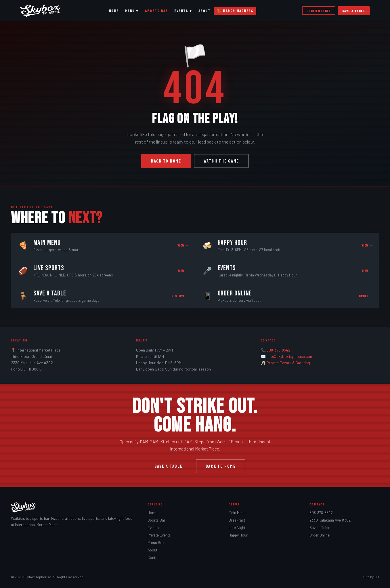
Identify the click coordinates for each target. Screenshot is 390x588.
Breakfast (237, 520)
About (204, 11)
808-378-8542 (279, 350)
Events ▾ (183, 11)
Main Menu (237, 513)
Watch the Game (221, 161)
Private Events (159, 535)
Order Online (319, 11)
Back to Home (166, 161)
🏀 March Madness (235, 11)
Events (153, 528)
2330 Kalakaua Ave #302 (330, 520)
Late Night (237, 528)
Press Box (156, 543)
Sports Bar (156, 11)
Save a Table (354, 11)
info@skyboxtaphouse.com (290, 356)
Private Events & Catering (288, 363)
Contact (154, 558)
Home (114, 11)
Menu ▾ (132, 11)
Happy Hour (238, 535)
